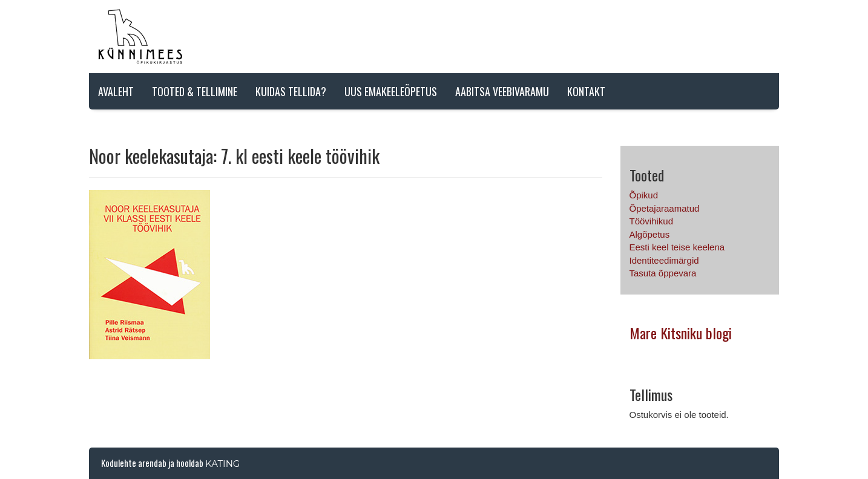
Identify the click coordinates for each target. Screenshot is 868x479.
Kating (222, 464)
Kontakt (586, 91)
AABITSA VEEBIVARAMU (502, 91)
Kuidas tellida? (291, 91)
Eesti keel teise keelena (677, 247)
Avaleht (116, 91)
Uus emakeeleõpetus (391, 91)
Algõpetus (650, 234)
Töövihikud (652, 221)
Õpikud (644, 195)
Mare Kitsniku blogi (681, 333)
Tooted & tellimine (195, 91)
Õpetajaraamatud (665, 208)
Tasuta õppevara (663, 273)
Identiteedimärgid (664, 260)
